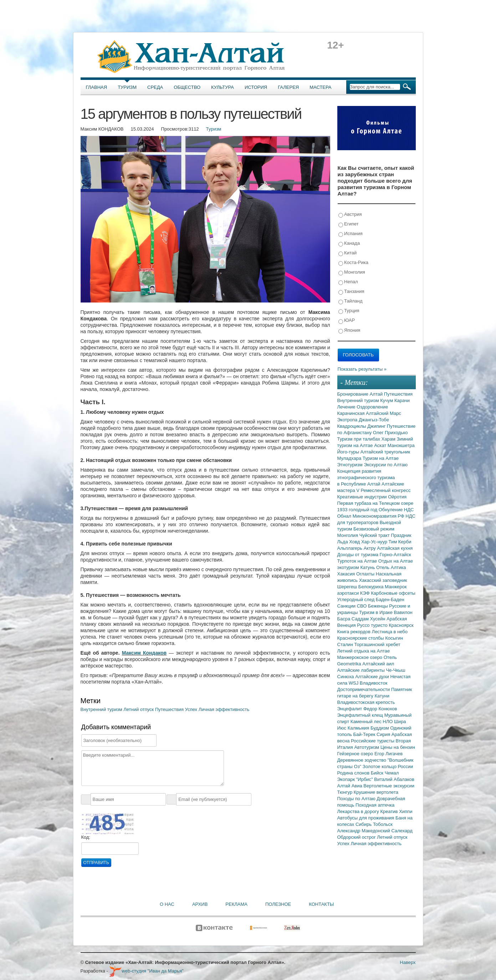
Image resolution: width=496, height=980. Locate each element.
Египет (349, 224)
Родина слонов (354, 773)
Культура (223, 87)
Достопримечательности (364, 689)
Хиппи (406, 811)
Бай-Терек (365, 734)
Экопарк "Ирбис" (356, 779)
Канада (349, 243)
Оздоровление (372, 407)
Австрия (350, 215)
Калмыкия (359, 728)
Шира (400, 722)
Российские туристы (373, 741)
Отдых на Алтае (396, 561)
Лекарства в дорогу (359, 811)
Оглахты (366, 574)
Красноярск (401, 625)
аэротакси (349, 593)
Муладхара (350, 458)
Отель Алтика (391, 567)
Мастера (320, 87)
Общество (187, 87)
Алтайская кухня (395, 548)
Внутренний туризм (102, 709)
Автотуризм (367, 747)
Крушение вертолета (376, 792)
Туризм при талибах (359, 439)
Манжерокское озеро (361, 657)
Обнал (345, 516)
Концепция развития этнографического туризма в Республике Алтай (366, 478)
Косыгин (394, 638)
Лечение (347, 407)
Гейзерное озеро (356, 754)
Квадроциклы (352, 426)
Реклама (236, 904)
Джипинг (377, 426)
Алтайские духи (373, 677)
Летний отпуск (139, 709)
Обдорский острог (357, 837)
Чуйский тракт (375, 535)
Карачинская (352, 413)
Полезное (278, 904)
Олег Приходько (390, 433)
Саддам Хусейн (369, 619)
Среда (155, 87)
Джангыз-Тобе (374, 420)
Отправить (96, 863)
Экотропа (348, 420)
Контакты (321, 904)
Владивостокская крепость (366, 702)
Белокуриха (372, 587)
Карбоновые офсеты (393, 593)
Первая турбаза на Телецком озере (375, 503)
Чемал (392, 773)
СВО (362, 606)
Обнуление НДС (396, 510)
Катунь (368, 567)
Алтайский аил (378, 664)
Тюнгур (346, 792)
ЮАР (347, 321)
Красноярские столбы (361, 638)
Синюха (346, 677)
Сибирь (364, 824)
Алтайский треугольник (385, 452)
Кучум (387, 400)
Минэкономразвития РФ (379, 516)
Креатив (390, 811)
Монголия (352, 272)
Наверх (408, 962)
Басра (344, 619)
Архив (200, 904)
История (256, 87)
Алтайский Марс (383, 413)
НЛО (388, 722)
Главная (97, 87)
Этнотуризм (351, 465)
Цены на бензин (398, 747)
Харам (389, 439)
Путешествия (170, 709)
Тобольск (383, 824)
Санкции (347, 606)
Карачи (402, 400)
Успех (192, 709)
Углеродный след (357, 600)
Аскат (381, 445)
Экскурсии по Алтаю (386, 465)
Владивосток (374, 683)
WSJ (354, 683)
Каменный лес (367, 722)
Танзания (351, 292)
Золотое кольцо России (388, 766)
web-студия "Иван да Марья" (146, 971)
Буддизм (380, 728)
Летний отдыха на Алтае (364, 651)
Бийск (378, 773)
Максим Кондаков (144, 653)
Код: (86, 837)
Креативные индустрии (363, 497)
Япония (349, 331)
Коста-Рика (353, 263)
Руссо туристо (373, 625)
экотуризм (349, 567)
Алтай (377, 394)
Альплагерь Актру (357, 548)
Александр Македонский (364, 831)
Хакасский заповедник (383, 580)
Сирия (384, 734)
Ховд (355, 542)
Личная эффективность (224, 709)
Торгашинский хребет (377, 644)
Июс (342, 728)
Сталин (346, 644)
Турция (349, 311)
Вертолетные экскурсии (389, 786)
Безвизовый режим (374, 529)
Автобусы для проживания (367, 818)
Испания (351, 234)
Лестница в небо (390, 632)
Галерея (288, 87)
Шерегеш (348, 587)
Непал (348, 282)
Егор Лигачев (388, 754)
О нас (167, 904)
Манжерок (396, 587)
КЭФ (365, 593)
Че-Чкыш (395, 670)
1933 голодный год (358, 510)
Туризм (127, 87)
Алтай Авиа (351, 786)
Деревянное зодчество (362, 760)
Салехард (402, 831)
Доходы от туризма (359, 555)
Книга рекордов (355, 632)
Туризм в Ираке (377, 612)
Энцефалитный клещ (361, 715)
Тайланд (351, 301)
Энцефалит (350, 709)
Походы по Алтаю (357, 799)
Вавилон (403, 612)
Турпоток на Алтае (358, 561)
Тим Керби (400, 542)
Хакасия (347, 574)
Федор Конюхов (380, 709)
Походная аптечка (375, 805)
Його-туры (349, 452)
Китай (348, 253)
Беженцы (379, 606)
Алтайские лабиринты (362, 670)
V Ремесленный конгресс (383, 490)
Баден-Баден (390, 600)
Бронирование (354, 394)
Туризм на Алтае (381, 458)
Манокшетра (401, 445)
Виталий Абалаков (394, 779)
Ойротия (397, 497)
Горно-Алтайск (395, 555)
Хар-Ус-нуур (375, 542)
